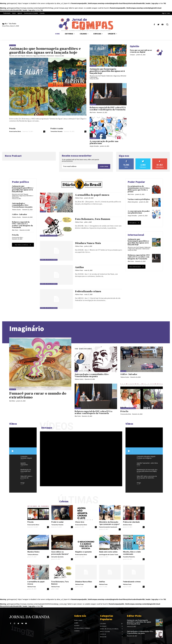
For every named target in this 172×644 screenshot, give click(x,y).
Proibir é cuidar (57, 128)
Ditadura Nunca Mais (88, 243)
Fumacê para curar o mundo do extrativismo (38, 395)
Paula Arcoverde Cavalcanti (108, 527)
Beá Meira (12, 401)
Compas (132, 55)
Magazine (13, 389)
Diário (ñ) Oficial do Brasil (49, 236)
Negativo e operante (83, 552)
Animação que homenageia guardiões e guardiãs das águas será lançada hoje (45, 51)
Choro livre (80, 522)
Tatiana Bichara (33, 554)
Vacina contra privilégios (139, 199)
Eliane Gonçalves (133, 202)
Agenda (77, 626)
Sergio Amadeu (94, 146)
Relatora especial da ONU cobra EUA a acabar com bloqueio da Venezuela (108, 109)
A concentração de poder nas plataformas (104, 142)
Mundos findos (33, 552)
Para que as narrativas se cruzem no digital (141, 51)
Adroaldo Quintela (57, 557)
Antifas (79, 267)
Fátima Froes (79, 198)
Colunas (43, 212)
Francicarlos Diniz (15, 131)
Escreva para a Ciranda (82, 628)
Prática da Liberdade (131, 522)
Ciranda (77, 631)
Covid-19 (123, 371)
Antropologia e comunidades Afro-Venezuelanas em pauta (22, 205)
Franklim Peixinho (129, 557)
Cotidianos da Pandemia (128, 408)
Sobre (76, 623)
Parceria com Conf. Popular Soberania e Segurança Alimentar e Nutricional (31, 56)
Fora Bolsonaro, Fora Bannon (93, 219)
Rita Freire (93, 112)
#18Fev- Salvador (20, 215)
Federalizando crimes (88, 292)
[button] (167, 25)
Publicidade (78, 620)
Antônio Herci (128, 525)
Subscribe (104, 166)
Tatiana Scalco (16, 210)
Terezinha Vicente (56, 131)
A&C (76, 371)
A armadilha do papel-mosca (92, 195)
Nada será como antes (108, 552)
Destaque (13, 45)
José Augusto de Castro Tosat (109, 554)
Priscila (12, 128)
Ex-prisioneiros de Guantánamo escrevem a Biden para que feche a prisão (139, 189)
